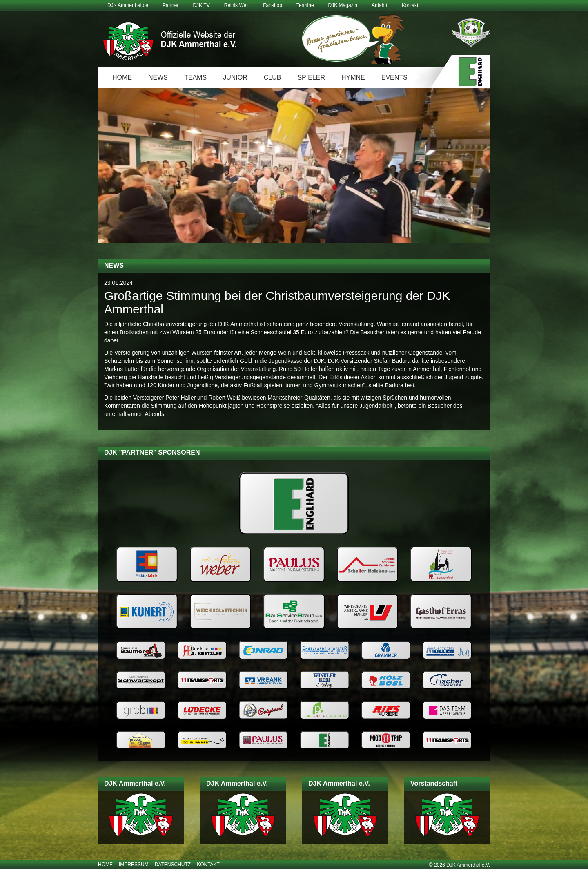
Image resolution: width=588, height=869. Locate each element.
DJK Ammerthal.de (128, 5)
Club (273, 77)
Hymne (353, 77)
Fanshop (273, 5)
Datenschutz (173, 865)
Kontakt (410, 5)
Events (394, 77)
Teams (195, 77)
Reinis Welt (236, 5)
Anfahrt (380, 5)
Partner (170, 5)
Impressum (134, 865)
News (158, 77)
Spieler (311, 77)
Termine (305, 5)
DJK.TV (201, 5)
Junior (235, 77)
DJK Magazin (343, 5)
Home (122, 77)
